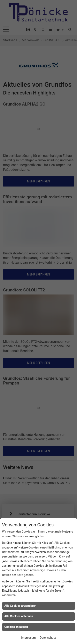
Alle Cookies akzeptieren (20, 606)
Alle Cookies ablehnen (19, 616)
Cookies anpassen (16, 627)
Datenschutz (48, 638)
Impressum (28, 638)
